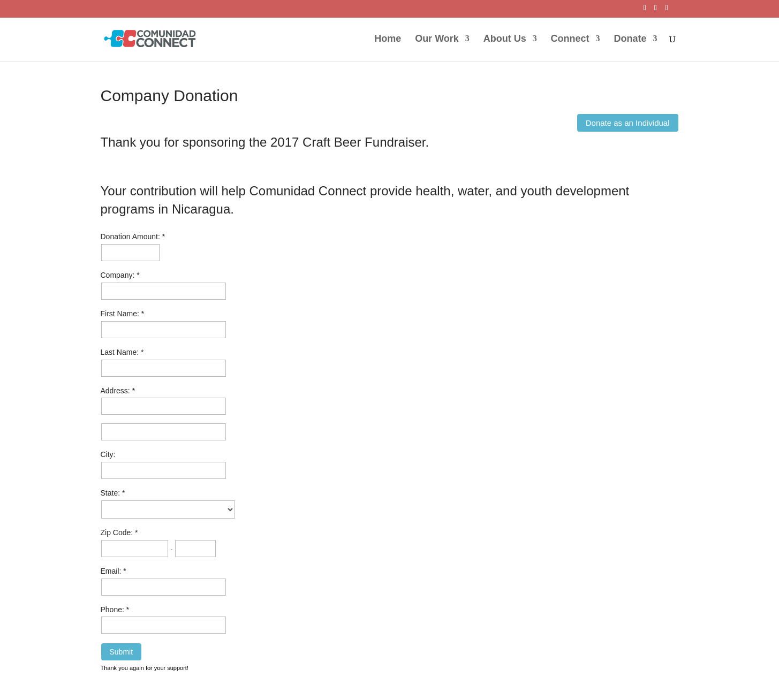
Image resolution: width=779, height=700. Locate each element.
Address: (116, 391)
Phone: (114, 610)
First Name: (121, 314)
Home (388, 39)
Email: (112, 571)
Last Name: (121, 352)
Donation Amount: (131, 237)
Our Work (437, 39)
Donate (630, 39)
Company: (119, 275)
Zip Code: (118, 532)
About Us (505, 39)
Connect (570, 39)
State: (111, 493)
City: (108, 454)
